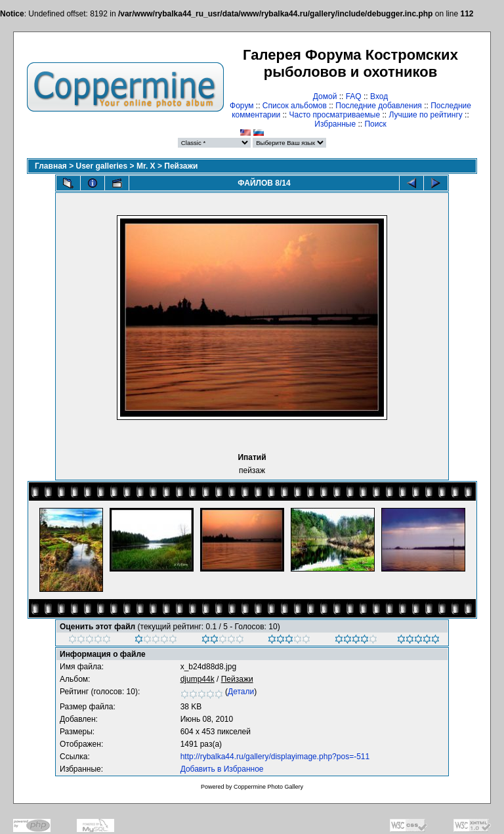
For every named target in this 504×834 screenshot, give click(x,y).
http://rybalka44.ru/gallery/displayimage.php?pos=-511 (275, 757)
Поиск (375, 124)
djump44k (198, 679)
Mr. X (146, 166)
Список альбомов (295, 106)
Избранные (335, 124)
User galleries (102, 166)
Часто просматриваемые (335, 115)
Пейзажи (181, 166)
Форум (241, 106)
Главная (51, 166)
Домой (325, 96)
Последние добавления (379, 106)
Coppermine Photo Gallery (268, 787)
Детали (241, 692)
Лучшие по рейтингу (425, 115)
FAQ (354, 96)
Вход (379, 96)
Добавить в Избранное (222, 769)
